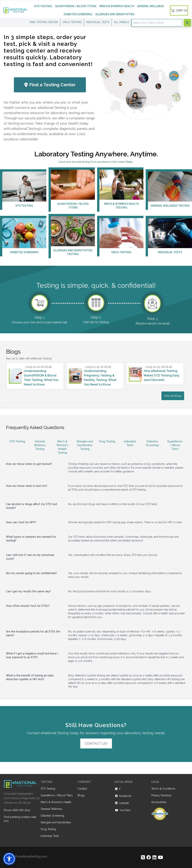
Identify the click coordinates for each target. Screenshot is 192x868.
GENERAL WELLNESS (150, 6)
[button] (9, 859)
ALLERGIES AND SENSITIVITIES (115, 14)
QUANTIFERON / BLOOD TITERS (76, 6)
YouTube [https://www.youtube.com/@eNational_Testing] (122, 810)
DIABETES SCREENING (78, 14)
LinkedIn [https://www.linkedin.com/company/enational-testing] (122, 803)
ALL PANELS (121, 22)
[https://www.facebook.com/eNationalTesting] (149, 857)
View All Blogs (173, 396)
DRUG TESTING (72, 22)
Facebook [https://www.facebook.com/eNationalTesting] (123, 796)
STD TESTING (43, 6)
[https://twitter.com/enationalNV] (143, 857)
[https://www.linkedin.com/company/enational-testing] (154, 857)
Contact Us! (96, 743)
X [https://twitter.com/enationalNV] (117, 789)
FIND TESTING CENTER (44, 22)
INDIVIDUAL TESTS (98, 22)
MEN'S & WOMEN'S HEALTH (117, 6)
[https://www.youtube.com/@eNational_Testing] (160, 857)
